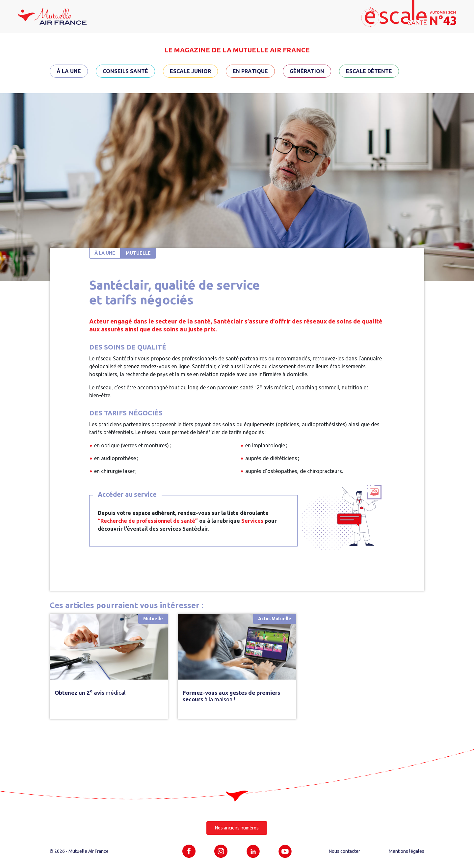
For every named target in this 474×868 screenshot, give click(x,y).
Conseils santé (125, 71)
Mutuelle (138, 253)
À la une (69, 71)
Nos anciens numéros (237, 828)
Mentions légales (407, 851)
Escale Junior (190, 71)
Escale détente (369, 71)
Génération (307, 71)
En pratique (250, 71)
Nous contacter (344, 851)
